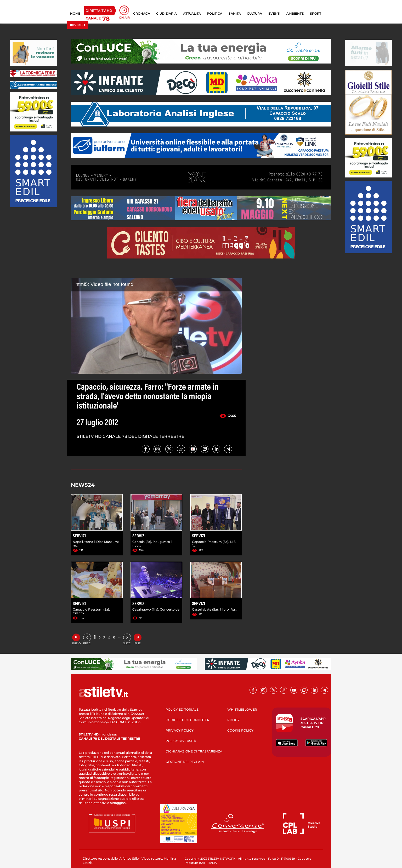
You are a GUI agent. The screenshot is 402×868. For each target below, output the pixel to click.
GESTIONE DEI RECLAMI (185, 762)
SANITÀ (235, 13)
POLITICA (215, 13)
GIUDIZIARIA (166, 13)
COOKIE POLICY (240, 730)
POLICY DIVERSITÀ (181, 741)
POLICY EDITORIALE (182, 709)
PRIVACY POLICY (180, 730)
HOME (75, 13)
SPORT (316, 13)
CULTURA (254, 13)
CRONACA (142, 13)
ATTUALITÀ (192, 13)
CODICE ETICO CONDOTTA (187, 720)
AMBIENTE (295, 13)
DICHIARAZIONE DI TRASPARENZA (194, 751)
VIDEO (78, 25)
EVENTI (274, 13)
